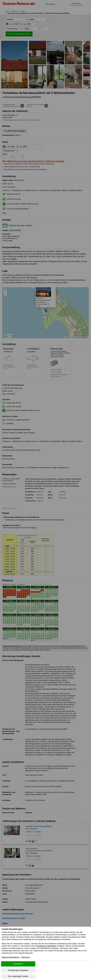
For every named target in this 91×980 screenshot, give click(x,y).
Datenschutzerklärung (11, 957)
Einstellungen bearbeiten (18, 970)
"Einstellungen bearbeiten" (46, 946)
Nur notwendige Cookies (18, 976)
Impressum (26, 957)
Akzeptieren (18, 964)
